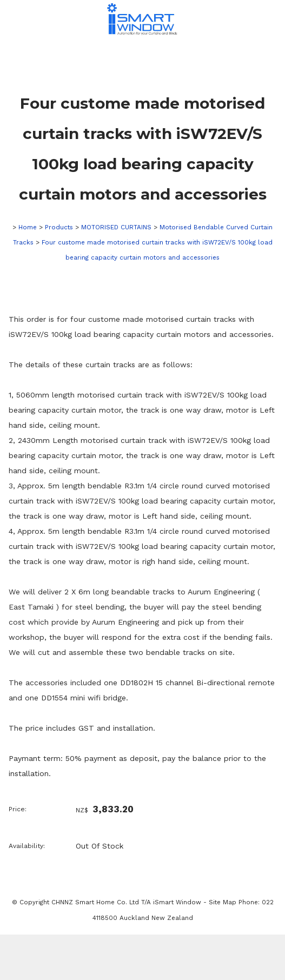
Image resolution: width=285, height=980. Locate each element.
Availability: (27, 846)
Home (28, 227)
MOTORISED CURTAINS (116, 227)
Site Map (223, 902)
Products (59, 227)
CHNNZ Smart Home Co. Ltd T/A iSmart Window (127, 902)
